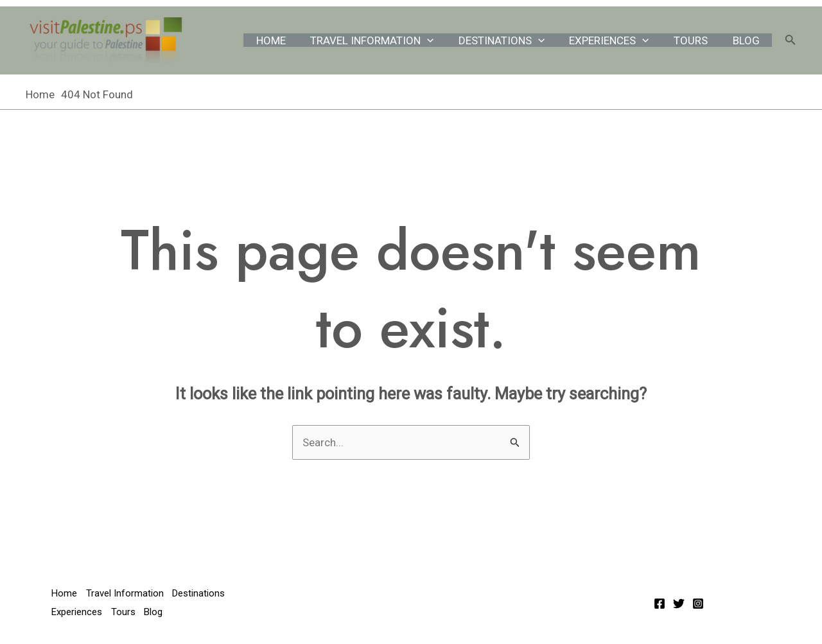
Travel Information (385, 40)
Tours (695, 40)
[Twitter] (679, 604)
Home (286, 40)
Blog (748, 40)
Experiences (616, 40)
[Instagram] (698, 604)
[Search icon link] (791, 41)
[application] (440, 40)
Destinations (511, 40)
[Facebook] (660, 604)
